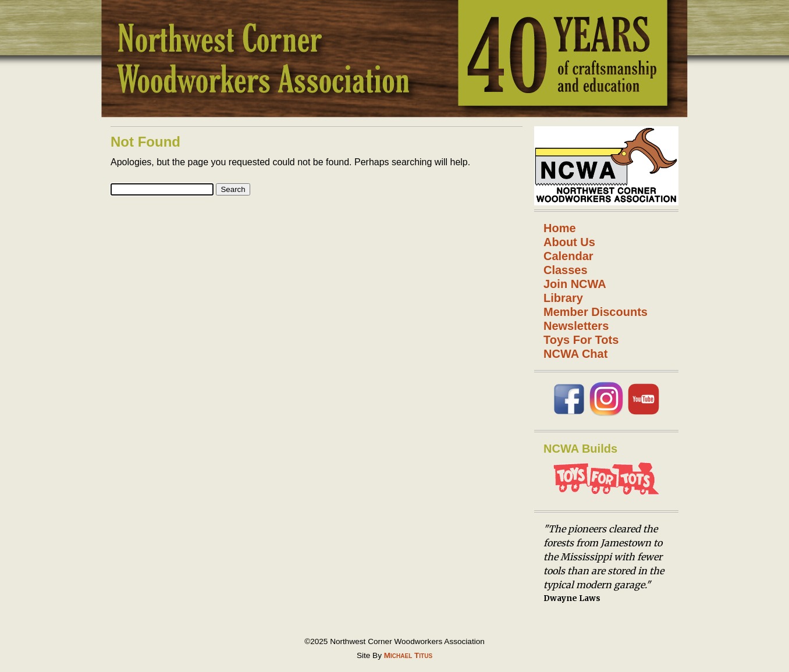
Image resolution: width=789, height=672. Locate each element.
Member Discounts (596, 312)
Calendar (568, 256)
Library (563, 298)
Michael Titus (408, 655)
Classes (566, 270)
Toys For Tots (581, 340)
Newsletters (576, 326)
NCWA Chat (575, 354)
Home (560, 228)
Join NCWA (575, 284)
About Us (569, 242)
